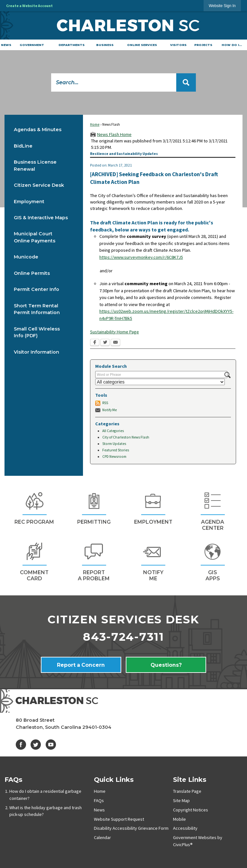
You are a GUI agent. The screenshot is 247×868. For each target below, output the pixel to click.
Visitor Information (37, 352)
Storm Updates (114, 444)
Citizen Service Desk (39, 185)
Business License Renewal (35, 166)
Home (95, 124)
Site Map (181, 800)
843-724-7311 (123, 637)
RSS (105, 403)
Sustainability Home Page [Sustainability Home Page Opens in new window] (114, 332)
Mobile (179, 819)
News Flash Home (114, 134)
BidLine (23, 146)
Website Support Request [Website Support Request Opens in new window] (119, 819)
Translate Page (187, 791)
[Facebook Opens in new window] (95, 343)
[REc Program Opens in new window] (34, 507)
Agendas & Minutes (38, 130)
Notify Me (110, 410)
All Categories (113, 431)
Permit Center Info (37, 289)
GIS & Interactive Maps (41, 218)
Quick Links (114, 779)
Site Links (190, 779)
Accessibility (185, 828)
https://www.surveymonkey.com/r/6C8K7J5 (141, 257)
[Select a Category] (160, 382)
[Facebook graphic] (21, 745)
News (99, 810)
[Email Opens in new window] (115, 343)
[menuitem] (6, 45)
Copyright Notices (191, 810)
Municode (26, 257)
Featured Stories (116, 450)
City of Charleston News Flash (126, 437)
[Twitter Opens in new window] (105, 343)
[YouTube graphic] (51, 745)
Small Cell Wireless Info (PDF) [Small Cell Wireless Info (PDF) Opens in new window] (37, 332)
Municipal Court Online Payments (35, 237)
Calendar (102, 837)
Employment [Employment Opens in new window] (29, 202)
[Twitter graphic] (36, 745)
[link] (222, 6)
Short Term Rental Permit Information (37, 309)
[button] (186, 82)
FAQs (14, 779)
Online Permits (32, 273)
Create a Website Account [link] (29, 6)
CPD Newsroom (114, 457)
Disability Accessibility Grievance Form (131, 828)
